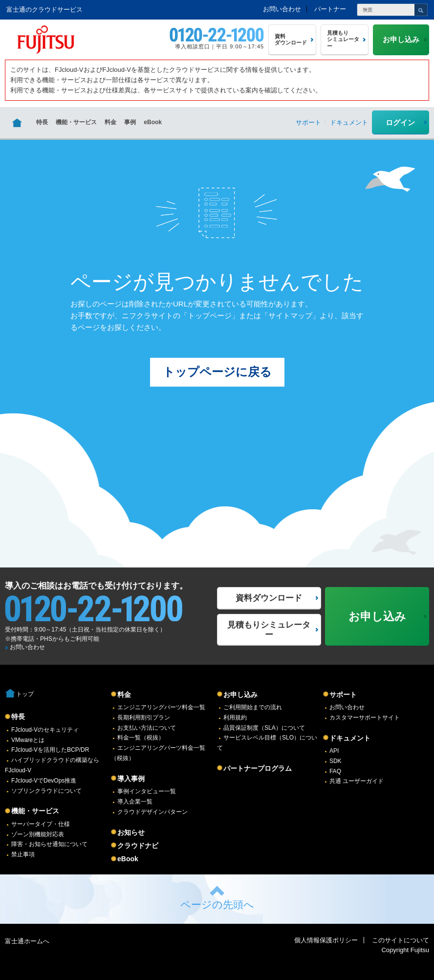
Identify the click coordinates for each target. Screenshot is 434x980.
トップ (25, 694)
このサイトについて (401, 940)
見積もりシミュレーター (269, 630)
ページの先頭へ (217, 904)
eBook (153, 122)
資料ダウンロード (269, 598)
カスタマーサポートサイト (365, 718)
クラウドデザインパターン (152, 812)
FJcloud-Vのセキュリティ (45, 730)
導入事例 (131, 779)
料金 (110, 122)
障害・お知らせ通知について (49, 844)
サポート (343, 695)
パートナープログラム (258, 768)
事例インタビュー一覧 (147, 791)
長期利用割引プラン (144, 718)
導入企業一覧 (135, 802)
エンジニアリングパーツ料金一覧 (161, 707)
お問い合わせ (282, 9)
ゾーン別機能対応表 (38, 834)
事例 (130, 122)
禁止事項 (23, 854)
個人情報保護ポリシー (326, 940)
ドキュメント (350, 738)
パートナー (330, 9)
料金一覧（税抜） (141, 738)
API (334, 751)
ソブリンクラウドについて (46, 791)
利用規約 (235, 718)
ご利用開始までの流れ (253, 707)
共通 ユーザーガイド (357, 781)
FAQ (335, 771)
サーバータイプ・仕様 (41, 824)
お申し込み (240, 695)
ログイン (400, 122)
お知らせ (131, 832)
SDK (336, 761)
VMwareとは (28, 740)
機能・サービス (76, 122)
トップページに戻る (217, 372)
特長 (42, 122)
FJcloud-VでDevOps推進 (44, 781)
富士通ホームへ (27, 941)
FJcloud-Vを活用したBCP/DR (50, 750)
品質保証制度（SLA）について (264, 728)
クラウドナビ (138, 846)
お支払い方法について (147, 728)
